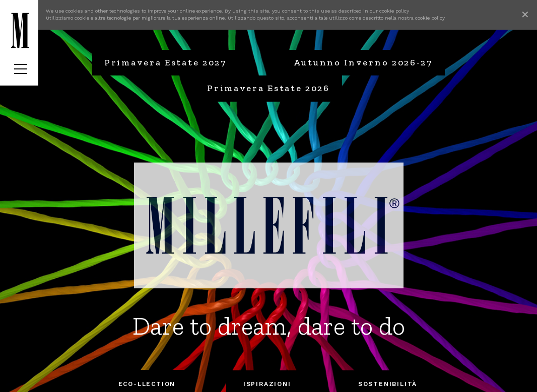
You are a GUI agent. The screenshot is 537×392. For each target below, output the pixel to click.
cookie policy (394, 11)
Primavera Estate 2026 (268, 88)
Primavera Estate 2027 (165, 62)
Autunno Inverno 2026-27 (363, 62)
